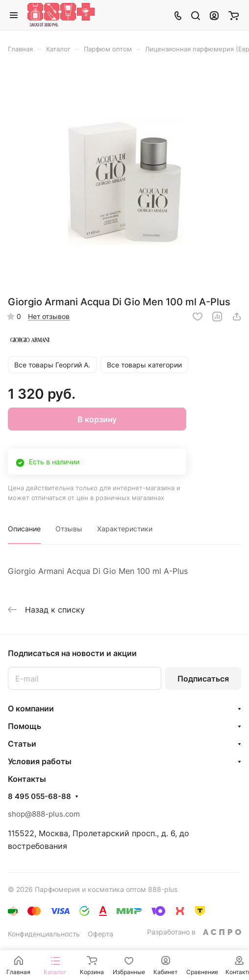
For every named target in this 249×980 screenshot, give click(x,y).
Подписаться (203, 679)
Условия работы (40, 761)
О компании (31, 708)
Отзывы (69, 529)
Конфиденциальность (44, 934)
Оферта (100, 934)
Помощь (25, 726)
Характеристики (125, 529)
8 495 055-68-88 (39, 797)
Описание (24, 529)
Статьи (22, 744)
